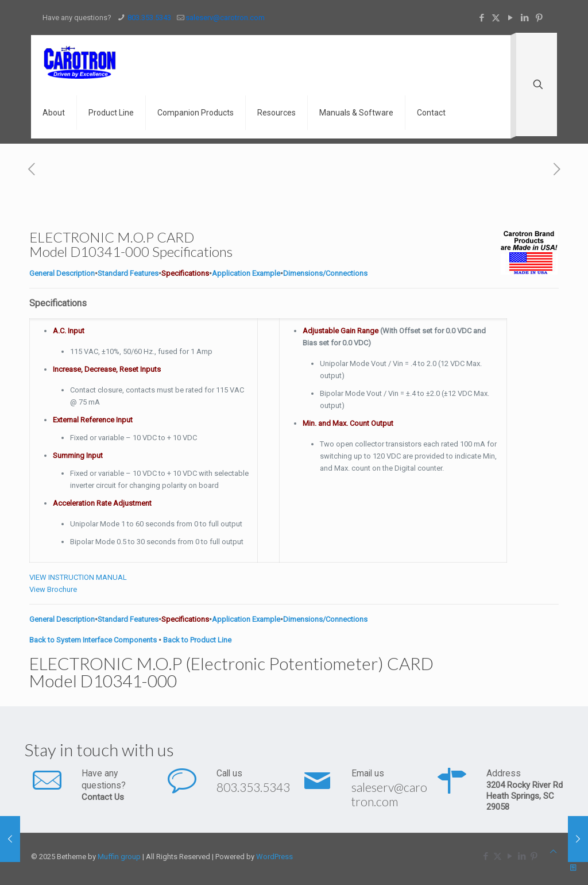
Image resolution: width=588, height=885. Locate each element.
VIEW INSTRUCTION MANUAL (78, 577)
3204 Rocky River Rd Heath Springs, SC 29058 (525, 796)
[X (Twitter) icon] (496, 18)
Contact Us (103, 797)
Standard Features (128, 273)
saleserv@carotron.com (389, 794)
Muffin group (119, 857)
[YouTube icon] (510, 18)
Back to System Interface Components (93, 640)
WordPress (274, 857)
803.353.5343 (253, 787)
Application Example (246, 273)
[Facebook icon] (481, 18)
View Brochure (53, 589)
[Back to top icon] (553, 851)
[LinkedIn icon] (525, 18)
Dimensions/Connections (325, 273)
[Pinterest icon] (539, 18)
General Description (62, 273)
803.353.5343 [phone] (148, 18)
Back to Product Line (197, 640)
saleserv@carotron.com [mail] (225, 18)
